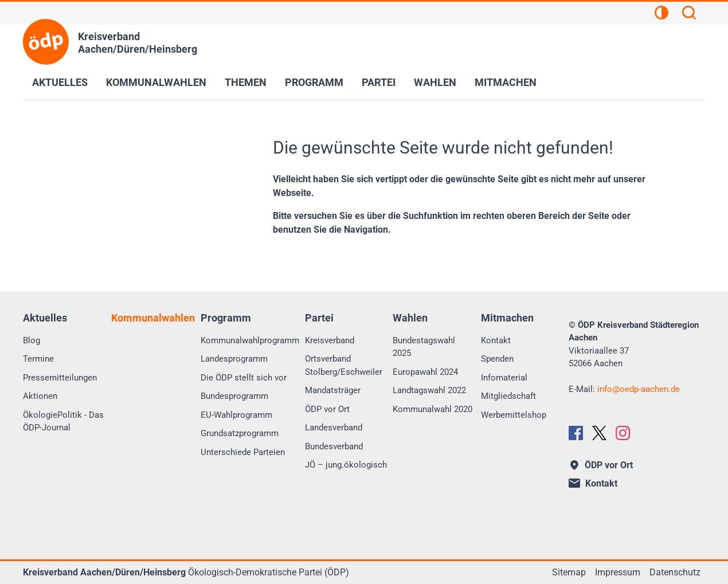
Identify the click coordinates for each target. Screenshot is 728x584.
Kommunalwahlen (156, 82)
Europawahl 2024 (425, 372)
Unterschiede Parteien (243, 452)
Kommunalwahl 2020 (433, 409)
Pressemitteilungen (60, 378)
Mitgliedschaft (508, 396)
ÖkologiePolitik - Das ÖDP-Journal (63, 422)
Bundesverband (334, 446)
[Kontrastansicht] (662, 14)
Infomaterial (504, 378)
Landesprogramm (234, 359)
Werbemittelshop (514, 415)
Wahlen (435, 82)
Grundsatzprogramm (240, 433)
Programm (314, 82)
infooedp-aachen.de (639, 389)
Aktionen (40, 396)
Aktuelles (60, 82)
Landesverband (334, 428)
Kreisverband (330, 340)
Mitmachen (506, 82)
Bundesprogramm (234, 396)
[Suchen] (689, 14)
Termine (38, 359)
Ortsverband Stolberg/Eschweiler (344, 365)
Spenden (497, 359)
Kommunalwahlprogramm (250, 340)
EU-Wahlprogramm (236, 415)
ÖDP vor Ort (327, 409)
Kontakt (496, 340)
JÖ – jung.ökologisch (346, 465)
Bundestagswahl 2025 (424, 347)
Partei (379, 82)
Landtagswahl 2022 (429, 390)
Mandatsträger (333, 390)
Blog (32, 340)
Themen (246, 82)
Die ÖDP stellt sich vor (244, 378)
